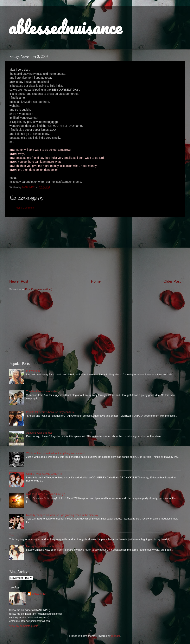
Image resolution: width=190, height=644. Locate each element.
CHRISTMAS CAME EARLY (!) (44, 474)
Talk (12, 536)
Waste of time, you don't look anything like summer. (56, 453)
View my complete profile (24, 626)
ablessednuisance (65, 27)
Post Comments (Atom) (39, 289)
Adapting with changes (39, 433)
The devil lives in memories (42, 391)
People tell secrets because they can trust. (51, 412)
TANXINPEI (39, 594)
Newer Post (19, 281)
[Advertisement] (95, 326)
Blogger (116, 636)
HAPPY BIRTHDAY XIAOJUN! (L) (46, 495)
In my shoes (33, 371)
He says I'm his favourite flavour (45, 546)
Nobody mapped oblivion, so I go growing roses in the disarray (62, 515)
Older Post (172, 281)
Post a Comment (24, 208)
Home (96, 281)
